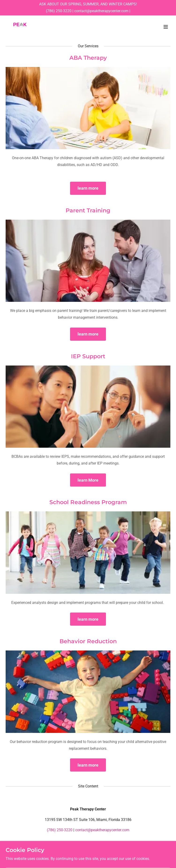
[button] (166, 27)
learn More (88, 480)
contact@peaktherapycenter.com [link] (101, 11)
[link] (20, 27)
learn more (88, 188)
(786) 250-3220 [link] (59, 11)
